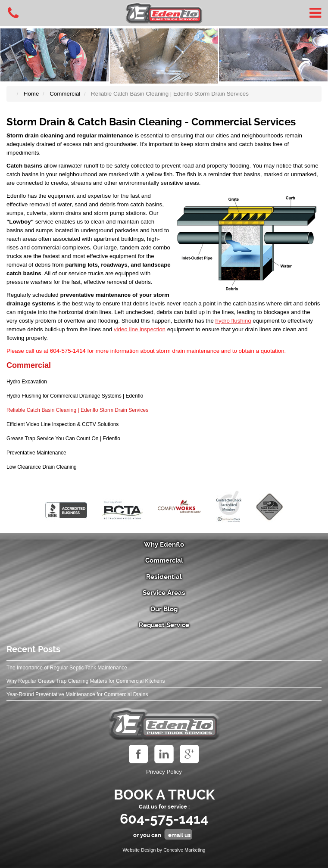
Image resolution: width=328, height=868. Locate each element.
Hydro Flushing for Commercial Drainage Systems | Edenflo (75, 396)
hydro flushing (233, 321)
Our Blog (164, 609)
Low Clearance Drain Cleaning (42, 467)
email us (180, 835)
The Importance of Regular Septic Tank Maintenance (67, 668)
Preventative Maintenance (36, 453)
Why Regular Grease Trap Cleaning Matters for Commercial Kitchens (86, 681)
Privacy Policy (164, 772)
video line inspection (140, 329)
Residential (164, 577)
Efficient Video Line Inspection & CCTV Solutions (62, 424)
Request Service (164, 625)
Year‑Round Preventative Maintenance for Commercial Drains (77, 694)
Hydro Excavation (27, 382)
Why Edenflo (164, 544)
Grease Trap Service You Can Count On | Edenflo (63, 439)
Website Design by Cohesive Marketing (164, 850)
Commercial (29, 365)
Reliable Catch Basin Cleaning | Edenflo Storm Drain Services (77, 410)
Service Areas (164, 593)
